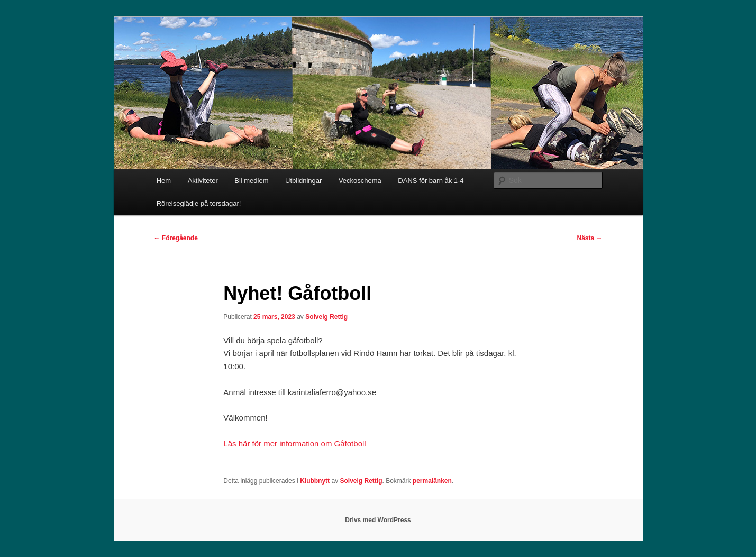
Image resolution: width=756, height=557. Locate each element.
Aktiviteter (203, 181)
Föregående (176, 238)
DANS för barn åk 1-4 (431, 181)
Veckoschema (360, 181)
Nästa (589, 238)
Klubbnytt (315, 481)
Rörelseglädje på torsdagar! (199, 203)
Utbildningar (303, 181)
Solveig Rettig (326, 317)
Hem (164, 181)
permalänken (432, 481)
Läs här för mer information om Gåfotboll (294, 444)
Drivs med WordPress (378, 520)
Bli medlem (251, 181)
